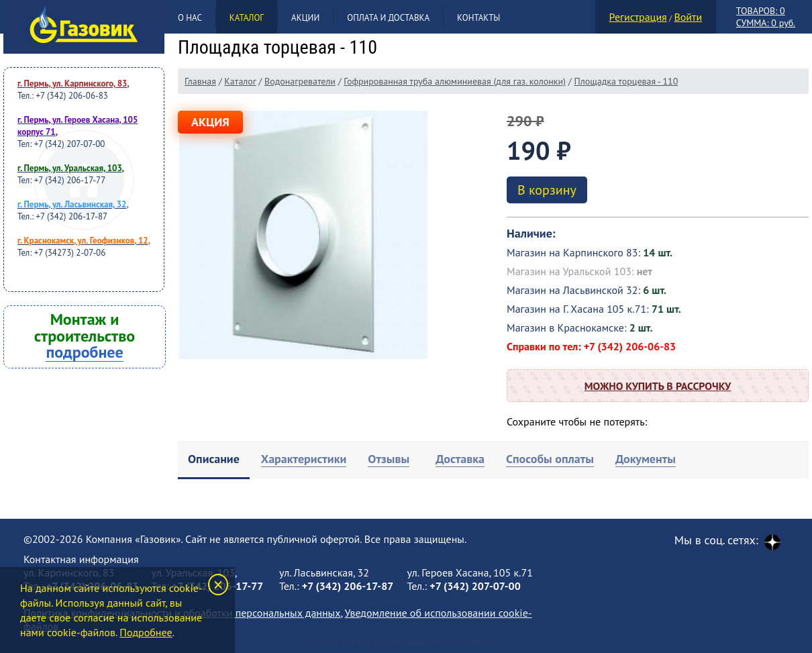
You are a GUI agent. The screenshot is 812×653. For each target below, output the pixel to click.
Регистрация (638, 17)
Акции (305, 18)
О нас (190, 18)
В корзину (547, 190)
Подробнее (146, 632)
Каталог (247, 18)
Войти (688, 17)
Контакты (478, 18)
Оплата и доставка (388, 18)
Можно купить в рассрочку (658, 386)
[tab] (214, 460)
